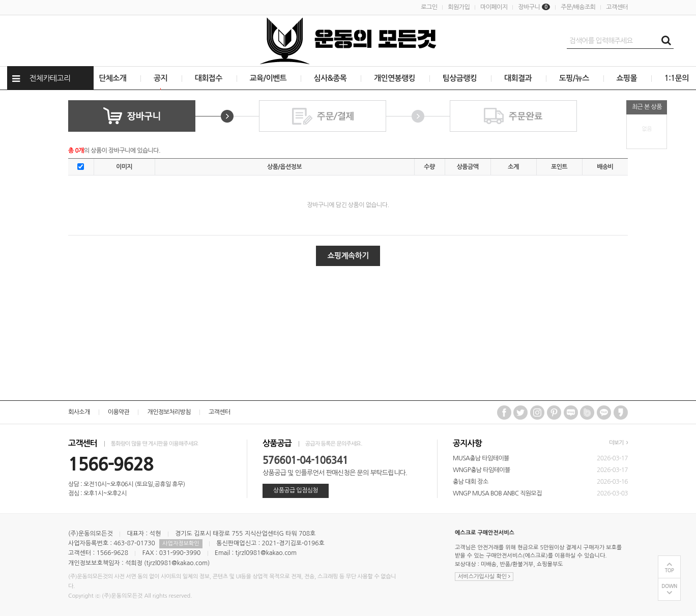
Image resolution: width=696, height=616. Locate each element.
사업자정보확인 (181, 544)
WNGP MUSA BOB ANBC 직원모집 (497, 493)
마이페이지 (494, 7)
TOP (670, 570)
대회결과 (518, 78)
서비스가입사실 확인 (484, 577)
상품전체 (0, 90)
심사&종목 (330, 78)
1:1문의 (677, 78)
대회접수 (209, 78)
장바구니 (534, 7)
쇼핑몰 (627, 78)
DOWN (669, 586)
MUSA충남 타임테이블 (481, 458)
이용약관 (119, 412)
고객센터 (617, 7)
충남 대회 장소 (471, 482)
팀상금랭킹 (460, 78)
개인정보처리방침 (169, 412)
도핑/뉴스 (574, 78)
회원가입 (459, 7)
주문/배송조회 (578, 7)
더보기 (618, 443)
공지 (161, 78)
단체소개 (112, 78)
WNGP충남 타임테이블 (482, 470)
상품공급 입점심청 (296, 490)
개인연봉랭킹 (395, 78)
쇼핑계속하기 (348, 256)
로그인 (429, 7)
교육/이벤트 (268, 78)
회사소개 (79, 412)
